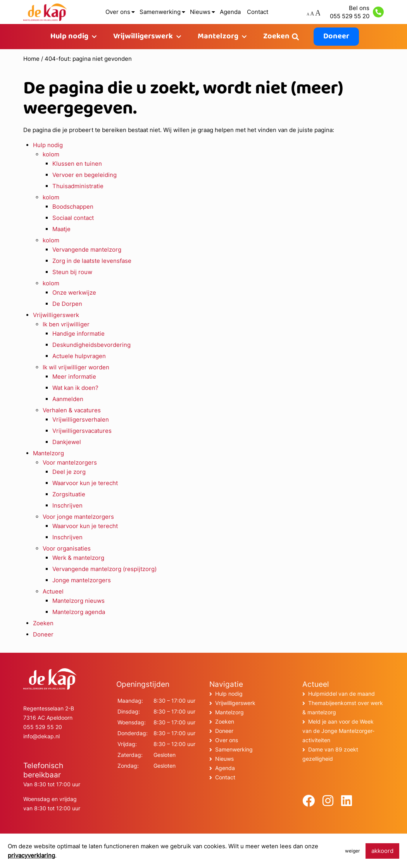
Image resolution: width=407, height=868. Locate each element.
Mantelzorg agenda (79, 612)
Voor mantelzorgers (70, 462)
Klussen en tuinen (77, 164)
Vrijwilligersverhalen (81, 419)
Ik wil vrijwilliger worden (76, 367)
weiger (352, 851)
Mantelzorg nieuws (78, 601)
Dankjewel (67, 442)
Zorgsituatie (69, 494)
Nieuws (200, 12)
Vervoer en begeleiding (85, 175)
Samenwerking (160, 12)
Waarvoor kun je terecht (85, 483)
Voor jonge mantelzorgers (78, 517)
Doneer (336, 37)
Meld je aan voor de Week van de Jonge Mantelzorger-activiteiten (338, 731)
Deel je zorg (69, 472)
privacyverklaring (31, 855)
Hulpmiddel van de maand (341, 694)
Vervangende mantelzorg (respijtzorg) (104, 569)
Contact (258, 12)
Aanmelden (68, 399)
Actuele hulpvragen (79, 356)
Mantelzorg (218, 37)
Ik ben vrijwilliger (66, 324)
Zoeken (276, 37)
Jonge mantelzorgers (82, 580)
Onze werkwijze (74, 292)
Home (31, 59)
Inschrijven (67, 505)
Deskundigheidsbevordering (91, 345)
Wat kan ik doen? (75, 388)
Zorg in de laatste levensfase (92, 261)
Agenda (230, 12)
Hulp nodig (69, 37)
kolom (51, 154)
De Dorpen (67, 304)
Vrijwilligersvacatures (82, 431)
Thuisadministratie (78, 186)
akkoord (382, 851)
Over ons (118, 12)
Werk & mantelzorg (78, 558)
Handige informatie (78, 334)
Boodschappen (73, 207)
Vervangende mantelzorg (87, 250)
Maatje (61, 229)
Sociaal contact (73, 218)
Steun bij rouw (72, 272)
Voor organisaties (67, 548)
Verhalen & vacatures (72, 410)
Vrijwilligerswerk (143, 37)
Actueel (53, 591)
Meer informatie (74, 377)
